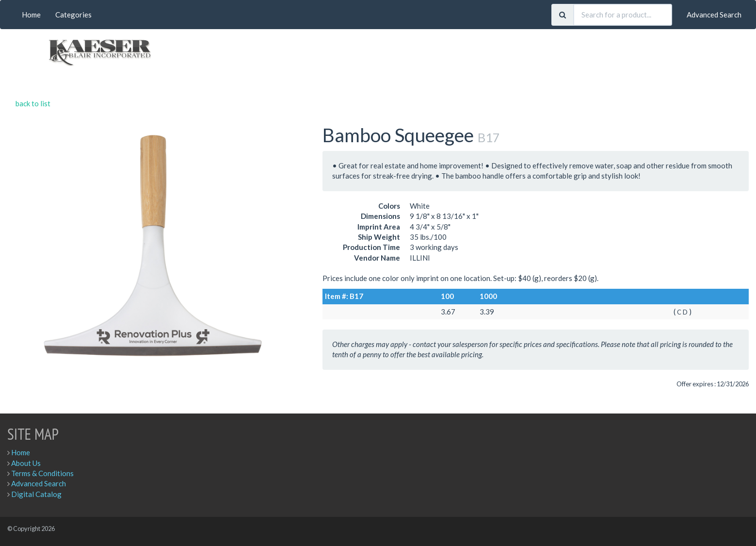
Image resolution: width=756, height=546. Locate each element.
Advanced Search (714, 15)
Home (31, 15)
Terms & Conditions (42, 473)
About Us (26, 463)
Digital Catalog (36, 494)
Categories (73, 15)
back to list (33, 103)
